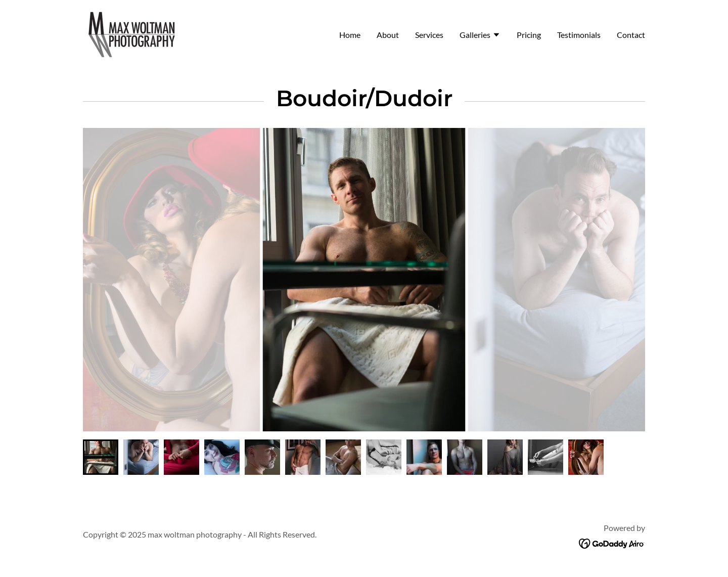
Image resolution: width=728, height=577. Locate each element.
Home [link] (350, 35)
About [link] (388, 35)
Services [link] (429, 35)
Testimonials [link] (579, 35)
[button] (480, 36)
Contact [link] (631, 35)
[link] (132, 33)
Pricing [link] (529, 35)
